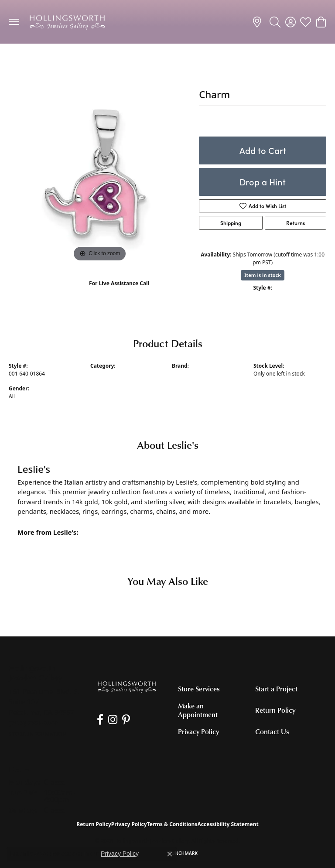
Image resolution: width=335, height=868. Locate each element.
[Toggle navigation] (14, 22)
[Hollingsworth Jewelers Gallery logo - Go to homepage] (67, 22)
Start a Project (276, 689)
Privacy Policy (198, 731)
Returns (296, 223)
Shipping (231, 223)
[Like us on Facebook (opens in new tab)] (100, 720)
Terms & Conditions (172, 824)
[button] (275, 22)
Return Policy (275, 710)
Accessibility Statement (228, 824)
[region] (99, 173)
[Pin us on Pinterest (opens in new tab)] (125, 720)
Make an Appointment (198, 710)
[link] (258, 22)
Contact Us (272, 731)
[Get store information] (38, 734)
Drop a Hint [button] (263, 182)
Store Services (199, 689)
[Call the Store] (34, 723)
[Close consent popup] (170, 854)
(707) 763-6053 (119, 292)
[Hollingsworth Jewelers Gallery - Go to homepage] (127, 687)
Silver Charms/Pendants (46, 61)
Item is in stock (263, 275)
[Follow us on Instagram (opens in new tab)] (112, 720)
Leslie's (181, 374)
